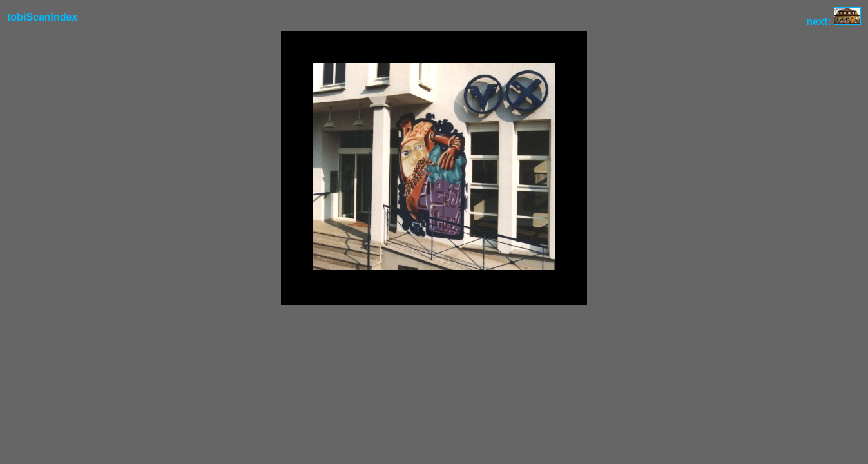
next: (834, 22)
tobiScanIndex (42, 17)
